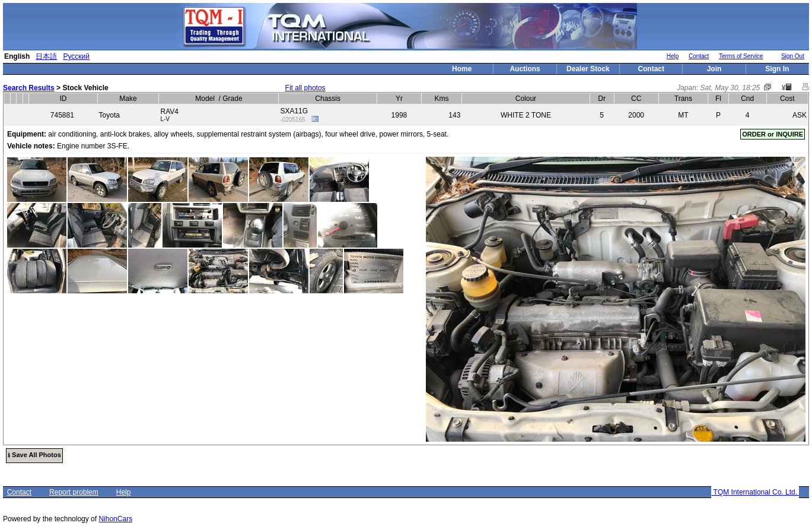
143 (454, 115)
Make (128, 99)
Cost (787, 99)
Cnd (747, 99)
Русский (76, 56)
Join (714, 69)
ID (63, 99)
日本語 (46, 56)
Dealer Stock (588, 69)
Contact (699, 56)
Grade (232, 99)
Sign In (777, 69)
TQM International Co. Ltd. (755, 492)
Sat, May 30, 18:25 (730, 88)
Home (462, 69)
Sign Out (793, 56)
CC (636, 99)
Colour (526, 99)
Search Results (29, 88)
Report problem (74, 492)
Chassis (328, 99)
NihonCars (115, 519)
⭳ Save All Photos (34, 455)
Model (205, 99)
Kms (442, 99)
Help (673, 56)
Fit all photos (305, 88)
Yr (399, 99)
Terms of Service (741, 56)
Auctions (525, 69)
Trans (683, 99)
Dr (602, 99)
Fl (718, 99)
